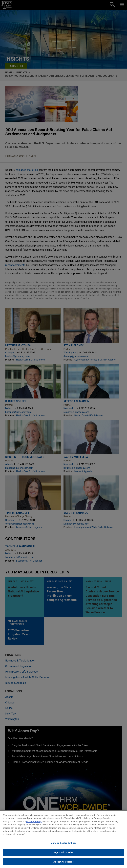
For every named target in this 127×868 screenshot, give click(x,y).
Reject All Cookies (63, 854)
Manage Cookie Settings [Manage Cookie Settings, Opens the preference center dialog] (63, 844)
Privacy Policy (34, 823)
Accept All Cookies (63, 863)
